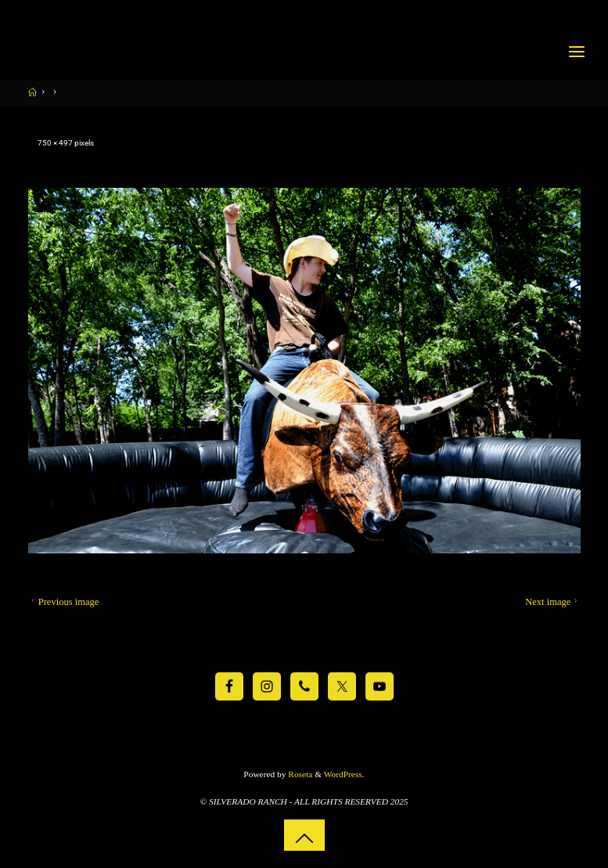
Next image (553, 602)
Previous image (63, 602)
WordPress (343, 774)
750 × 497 (56, 143)
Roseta (299, 774)
